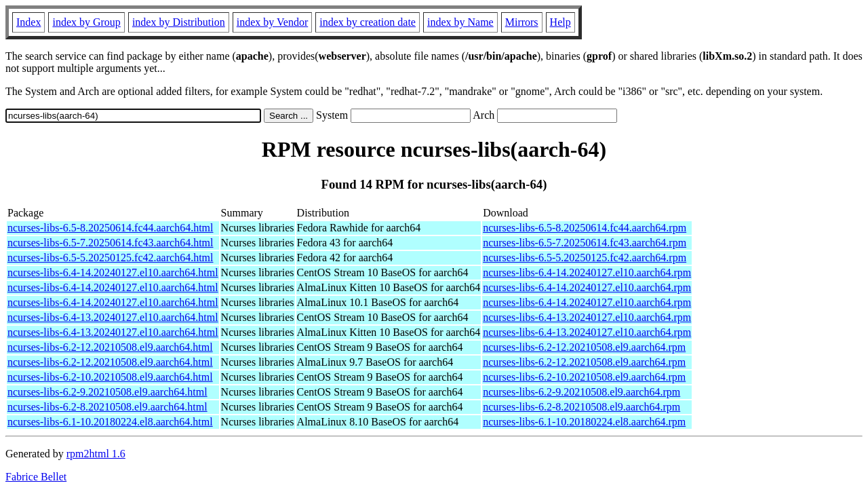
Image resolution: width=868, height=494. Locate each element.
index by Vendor (272, 22)
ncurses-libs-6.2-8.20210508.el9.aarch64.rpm (581, 407)
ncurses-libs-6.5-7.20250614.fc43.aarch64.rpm (585, 243)
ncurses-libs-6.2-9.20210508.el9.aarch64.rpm (581, 392)
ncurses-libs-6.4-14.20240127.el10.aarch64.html (113, 272)
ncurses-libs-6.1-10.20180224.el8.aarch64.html (110, 422)
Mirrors (522, 22)
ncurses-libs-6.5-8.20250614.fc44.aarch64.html (110, 228)
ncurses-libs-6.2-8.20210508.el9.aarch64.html (107, 407)
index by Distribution (179, 22)
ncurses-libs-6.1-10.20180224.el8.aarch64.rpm (584, 422)
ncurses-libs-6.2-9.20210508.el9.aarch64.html (107, 392)
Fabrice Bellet (36, 477)
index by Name (460, 22)
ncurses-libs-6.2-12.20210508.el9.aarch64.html (110, 347)
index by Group (86, 22)
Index (28, 22)
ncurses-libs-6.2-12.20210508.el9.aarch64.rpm (584, 347)
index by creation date (368, 22)
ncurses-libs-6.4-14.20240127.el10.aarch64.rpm (587, 272)
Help (560, 22)
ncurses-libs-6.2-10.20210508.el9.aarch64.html (110, 377)
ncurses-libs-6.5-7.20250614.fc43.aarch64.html (110, 243)
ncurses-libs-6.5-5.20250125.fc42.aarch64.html (110, 258)
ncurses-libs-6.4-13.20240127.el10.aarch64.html (113, 317)
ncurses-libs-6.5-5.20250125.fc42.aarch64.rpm (585, 258)
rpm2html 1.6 (96, 454)
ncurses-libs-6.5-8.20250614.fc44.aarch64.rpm (585, 228)
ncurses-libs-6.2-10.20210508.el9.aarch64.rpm (584, 377)
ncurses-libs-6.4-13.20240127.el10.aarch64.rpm (587, 317)
